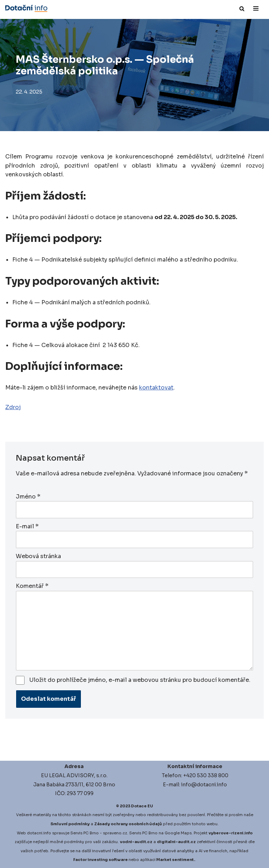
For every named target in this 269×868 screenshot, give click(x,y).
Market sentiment (175, 860)
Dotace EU (142, 806)
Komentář (32, 586)
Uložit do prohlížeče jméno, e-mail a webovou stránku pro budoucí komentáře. (140, 680)
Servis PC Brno (85, 833)
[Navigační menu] (256, 8)
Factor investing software (101, 860)
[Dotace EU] (26, 8)
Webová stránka (38, 556)
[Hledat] (242, 9)
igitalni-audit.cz (178, 842)
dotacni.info (39, 833)
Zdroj (13, 407)
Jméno (28, 497)
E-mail (27, 526)
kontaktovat (156, 388)
